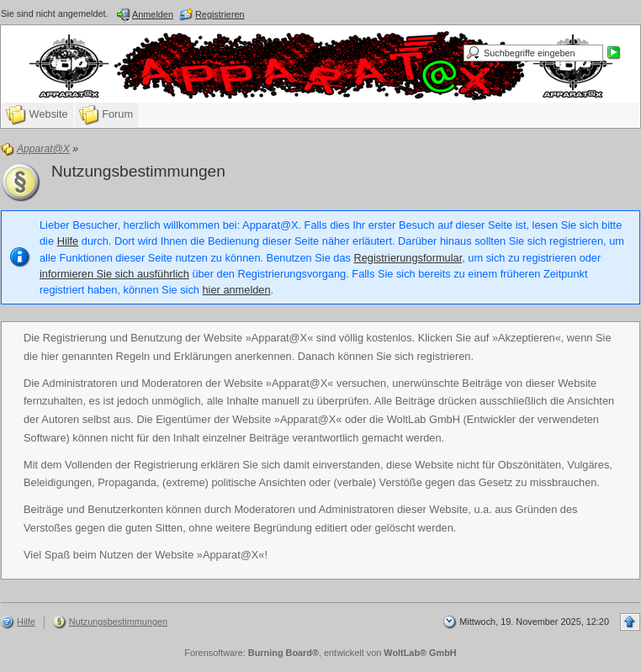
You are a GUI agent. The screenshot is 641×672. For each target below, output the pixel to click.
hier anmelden (236, 290)
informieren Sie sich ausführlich (114, 274)
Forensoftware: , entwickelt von (320, 653)
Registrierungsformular (408, 258)
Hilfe (68, 241)
